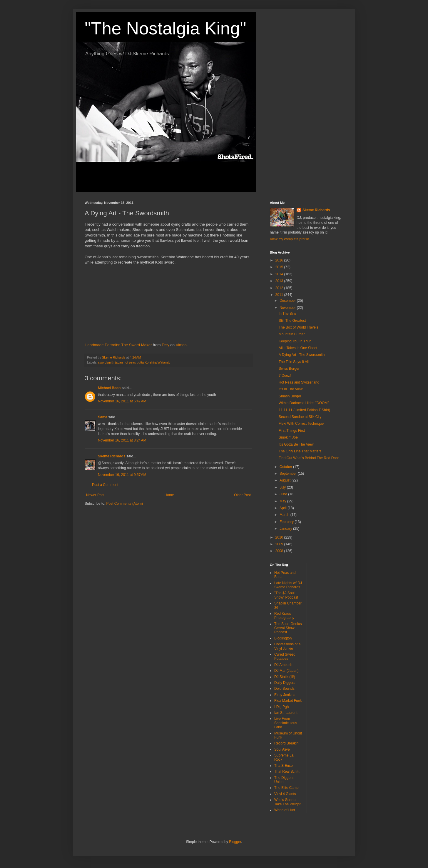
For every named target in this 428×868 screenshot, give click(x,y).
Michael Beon (109, 388)
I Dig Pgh (281, 707)
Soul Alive (282, 749)
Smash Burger (290, 396)
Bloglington (283, 638)
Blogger (235, 842)
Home (169, 495)
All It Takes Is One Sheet (298, 348)
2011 (280, 295)
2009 (280, 544)
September (289, 474)
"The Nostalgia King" (165, 28)
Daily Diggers (285, 683)
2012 (280, 288)
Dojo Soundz (284, 689)
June (284, 494)
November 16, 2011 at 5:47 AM (122, 401)
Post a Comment (105, 485)
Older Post (242, 495)
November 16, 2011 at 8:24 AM (122, 440)
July (283, 487)
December (288, 301)
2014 (280, 274)
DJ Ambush (283, 665)
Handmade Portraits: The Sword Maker (118, 345)
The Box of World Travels (299, 327)
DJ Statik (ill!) (285, 677)
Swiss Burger (289, 369)
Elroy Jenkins (285, 695)
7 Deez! (285, 376)
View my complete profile (289, 239)
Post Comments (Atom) (124, 504)
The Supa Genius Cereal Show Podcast (288, 628)
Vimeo (181, 345)
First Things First (292, 431)
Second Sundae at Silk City (300, 417)
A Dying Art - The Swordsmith (302, 355)
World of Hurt (285, 810)
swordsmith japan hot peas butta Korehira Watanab (134, 362)
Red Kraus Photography (284, 616)
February (287, 522)
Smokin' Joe (288, 437)
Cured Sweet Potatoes (284, 657)
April (284, 508)
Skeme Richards (112, 456)
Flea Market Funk (288, 701)
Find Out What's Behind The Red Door (309, 458)
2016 (280, 260)
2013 (280, 281)
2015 (280, 267)
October (286, 467)
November (288, 308)
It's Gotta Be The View (296, 444)
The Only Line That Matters (300, 451)
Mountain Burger (292, 334)
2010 (280, 537)
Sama (103, 417)
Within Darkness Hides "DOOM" (304, 403)
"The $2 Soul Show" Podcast (286, 595)
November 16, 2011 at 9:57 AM (122, 475)
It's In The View (291, 389)
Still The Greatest (292, 321)
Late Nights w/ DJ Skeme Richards (288, 585)
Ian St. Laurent (286, 713)
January (286, 529)
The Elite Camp (286, 788)
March (285, 515)
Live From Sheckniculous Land (286, 723)
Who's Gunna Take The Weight (287, 802)
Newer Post (95, 495)
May (283, 501)
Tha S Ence (284, 766)
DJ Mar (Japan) (286, 671)
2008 (280, 551)
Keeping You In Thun (295, 341)
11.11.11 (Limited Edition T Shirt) (304, 410)
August (286, 480)
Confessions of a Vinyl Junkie (287, 646)
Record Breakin (286, 743)
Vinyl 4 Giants (285, 794)
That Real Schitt (287, 772)
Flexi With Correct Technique (301, 424)
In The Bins (287, 314)
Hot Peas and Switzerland (299, 382)
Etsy (165, 345)
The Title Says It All (294, 362)
